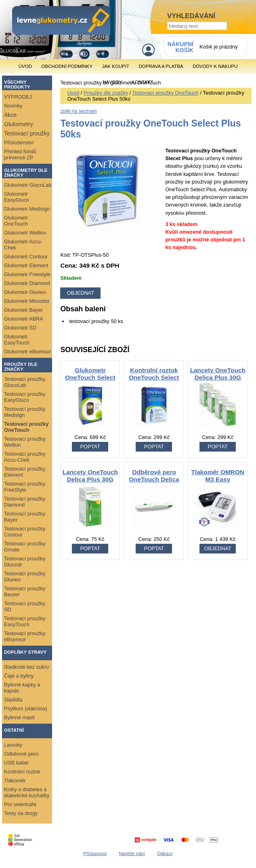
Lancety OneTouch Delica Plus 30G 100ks (218, 377)
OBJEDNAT (218, 548)
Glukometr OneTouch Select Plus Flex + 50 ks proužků (90, 381)
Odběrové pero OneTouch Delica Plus (154, 479)
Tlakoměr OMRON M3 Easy (218, 476)
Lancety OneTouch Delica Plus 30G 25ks (90, 479)
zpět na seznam (78, 111)
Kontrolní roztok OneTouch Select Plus (154, 377)
